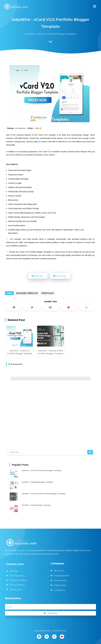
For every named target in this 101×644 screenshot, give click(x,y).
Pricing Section (62, 576)
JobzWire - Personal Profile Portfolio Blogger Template (50, 352)
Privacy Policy (17, 589)
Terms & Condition (19, 580)
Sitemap (15, 571)
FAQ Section (60, 585)
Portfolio (48, 293)
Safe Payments (18, 576)
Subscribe (50, 613)
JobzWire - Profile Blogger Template (39, 503)
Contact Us (60, 590)
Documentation (18, 584)
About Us (59, 571)
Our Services (60, 580)
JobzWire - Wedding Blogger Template (40, 483)
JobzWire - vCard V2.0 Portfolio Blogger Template (20, 352)
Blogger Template (27, 293)
